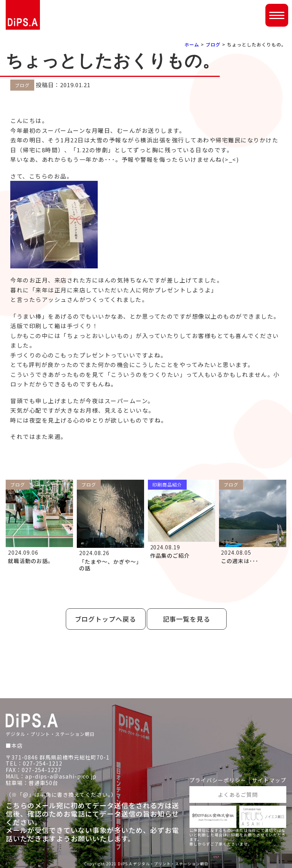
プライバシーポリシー (218, 780)
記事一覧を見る (187, 619)
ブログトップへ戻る (106, 619)
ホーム (192, 44)
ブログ (213, 44)
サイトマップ (269, 780)
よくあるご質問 (238, 794)
